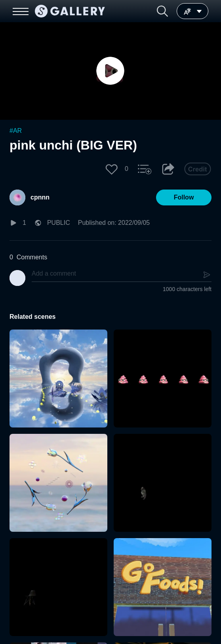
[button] (162, 11)
